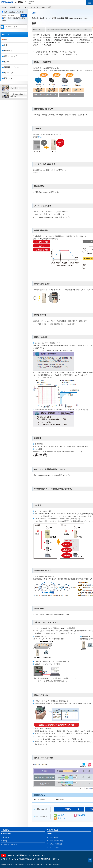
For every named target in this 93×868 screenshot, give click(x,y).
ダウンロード (7, 837)
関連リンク (56, 859)
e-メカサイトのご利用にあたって (24, 859)
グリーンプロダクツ (55, 847)
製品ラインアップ (10, 56)
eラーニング (8, 73)
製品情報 (13, 7)
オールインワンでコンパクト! (80, 29)
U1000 (43, 7)
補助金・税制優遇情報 (56, 844)
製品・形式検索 (9, 12)
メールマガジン (54, 838)
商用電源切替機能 (62, 37)
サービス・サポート (10, 844)
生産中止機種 (41, 800)
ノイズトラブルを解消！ (43, 37)
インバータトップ (11, 27)
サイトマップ (5, 859)
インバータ (22, 7)
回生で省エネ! (39, 29)
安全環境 (38, 43)
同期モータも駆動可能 (42, 35)
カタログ (61, 815)
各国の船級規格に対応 (53, 43)
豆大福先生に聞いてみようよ (58, 841)
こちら (40, 137)
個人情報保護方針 (44, 859)
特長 (50, 7)
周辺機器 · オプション (12, 67)
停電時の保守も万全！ (80, 37)
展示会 (5, 841)
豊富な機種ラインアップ (63, 35)
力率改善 (78, 35)
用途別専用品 (70, 43)
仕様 (6, 45)
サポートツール (63, 818)
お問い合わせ (54, 830)
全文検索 (21, 12)
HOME (5, 7)
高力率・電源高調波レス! (57, 29)
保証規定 (61, 800)
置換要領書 (8, 78)
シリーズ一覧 (34, 7)
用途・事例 (7, 834)
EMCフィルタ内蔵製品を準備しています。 (60, 40)
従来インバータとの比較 (43, 45)
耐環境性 (38, 40)
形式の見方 (8, 51)
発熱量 (6, 62)
